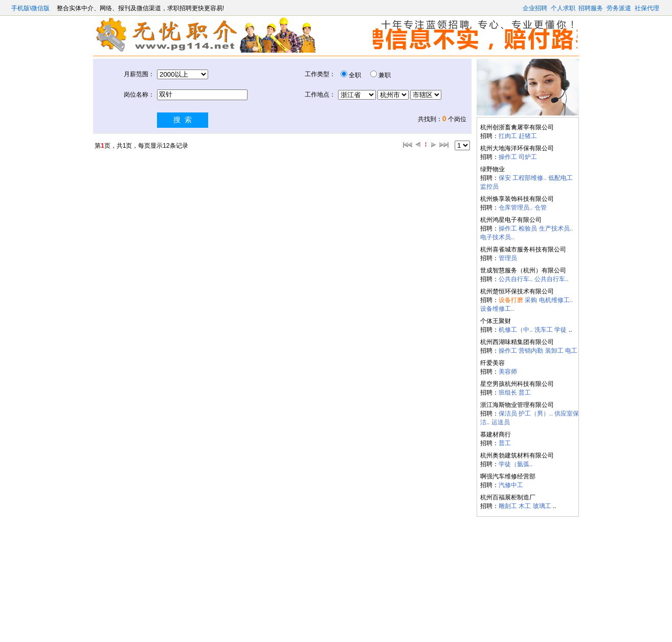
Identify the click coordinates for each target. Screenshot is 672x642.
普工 (525, 393)
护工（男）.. (536, 414)
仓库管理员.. (516, 208)
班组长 (508, 393)
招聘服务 (591, 8)
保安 (505, 178)
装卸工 (554, 351)
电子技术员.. (497, 237)
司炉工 (528, 157)
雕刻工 (508, 506)
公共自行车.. (516, 279)
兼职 (385, 75)
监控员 (489, 187)
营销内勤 (531, 351)
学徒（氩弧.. (516, 464)
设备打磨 (511, 300)
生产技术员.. (556, 228)
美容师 (508, 372)
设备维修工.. (497, 309)
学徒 (561, 330)
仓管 (541, 208)
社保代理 (647, 8)
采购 (531, 300)
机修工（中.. (516, 330)
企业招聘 (535, 8)
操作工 (508, 157)
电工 (571, 351)
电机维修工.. (556, 300)
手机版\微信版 (31, 8)
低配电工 (561, 178)
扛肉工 (508, 136)
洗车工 (544, 330)
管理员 (508, 258)
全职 (355, 75)
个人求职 (563, 8)
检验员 (528, 228)
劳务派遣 (619, 8)
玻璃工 (542, 506)
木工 (525, 506)
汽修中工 (511, 485)
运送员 (501, 422)
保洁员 (508, 414)
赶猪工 (528, 136)
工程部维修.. (530, 178)
